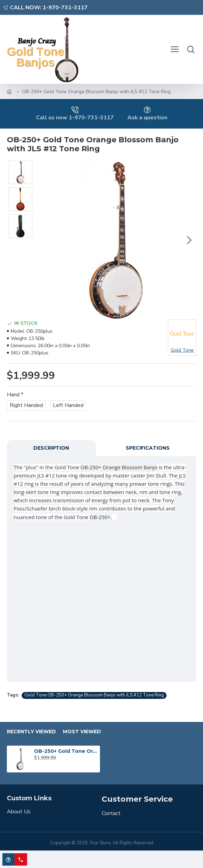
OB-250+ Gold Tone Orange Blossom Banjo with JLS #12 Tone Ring (66, 751)
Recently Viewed (31, 732)
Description (51, 448)
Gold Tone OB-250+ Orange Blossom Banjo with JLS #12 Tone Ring (94, 695)
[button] (189, 240)
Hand (13, 395)
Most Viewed (82, 732)
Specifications (148, 448)
